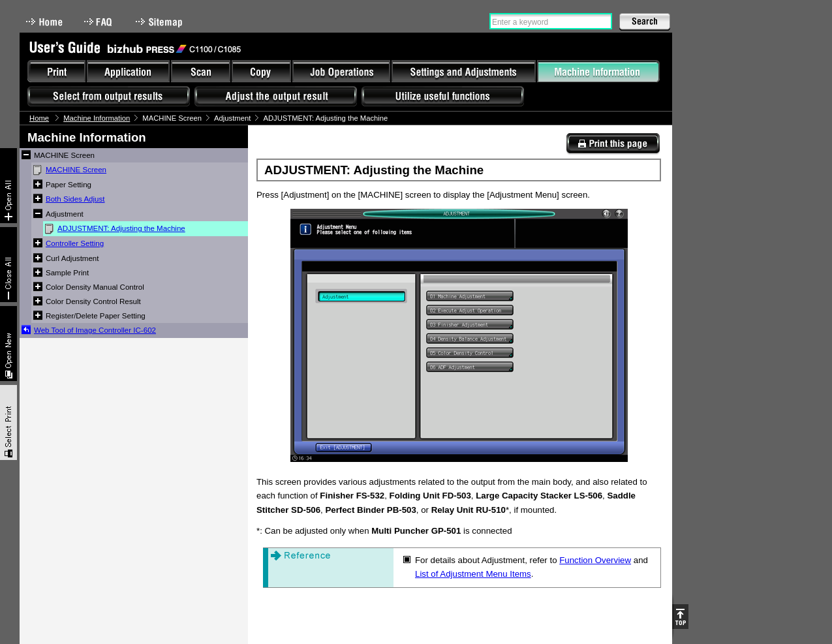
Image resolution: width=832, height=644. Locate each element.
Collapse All (8, 265)
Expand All (8, 186)
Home (44, 22)
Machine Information (97, 118)
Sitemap (161, 22)
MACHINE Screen (76, 170)
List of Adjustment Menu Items (473, 574)
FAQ (99, 22)
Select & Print (8, 422)
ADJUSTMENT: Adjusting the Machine (121, 228)
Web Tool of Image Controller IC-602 (95, 330)
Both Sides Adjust (75, 199)
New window (8, 344)
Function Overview (595, 560)
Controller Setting (75, 243)
